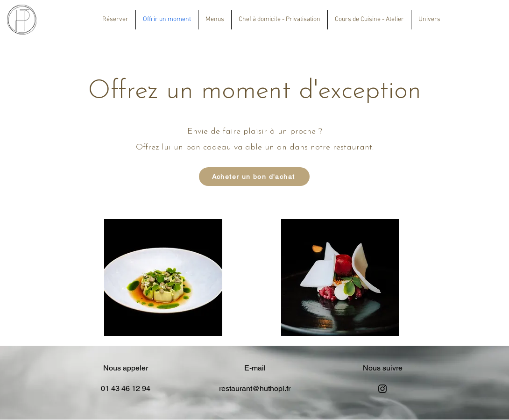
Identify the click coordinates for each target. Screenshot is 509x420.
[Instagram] (382, 389)
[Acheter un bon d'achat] (254, 177)
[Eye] (22, 20)
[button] (215, 20)
